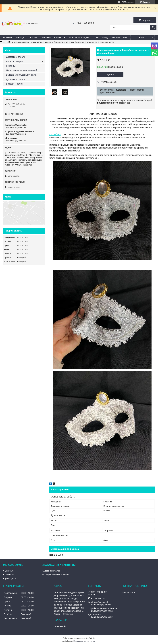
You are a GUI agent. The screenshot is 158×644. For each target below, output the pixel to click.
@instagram (10, 579)
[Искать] (153, 27)
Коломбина (55, 134)
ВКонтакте (10, 571)
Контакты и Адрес (79, 37)
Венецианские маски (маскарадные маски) (30, 42)
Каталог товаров (14, 61)
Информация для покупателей (21, 70)
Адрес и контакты (52, 571)
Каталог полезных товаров (46, 37)
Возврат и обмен (15, 84)
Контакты (11, 66)
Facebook (9, 575)
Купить (110, 74)
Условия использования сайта (21, 75)
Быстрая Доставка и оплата (112, 37)
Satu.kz (92, 638)
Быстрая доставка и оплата (56, 575)
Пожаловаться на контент (85, 641)
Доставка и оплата (16, 57)
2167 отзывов (128, 2)
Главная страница (14, 37)
